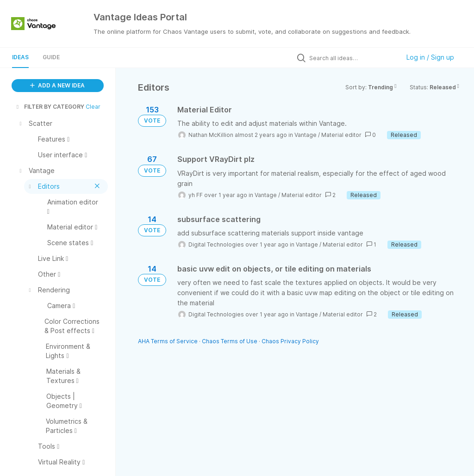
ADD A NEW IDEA (57, 85)
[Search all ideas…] (352, 58)
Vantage (306, 135)
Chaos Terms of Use (230, 341)
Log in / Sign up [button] (430, 57)
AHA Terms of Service (168, 341)
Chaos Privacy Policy (290, 341)
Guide (51, 57)
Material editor (341, 135)
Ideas (20, 57)
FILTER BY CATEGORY (50, 107)
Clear (93, 107)
